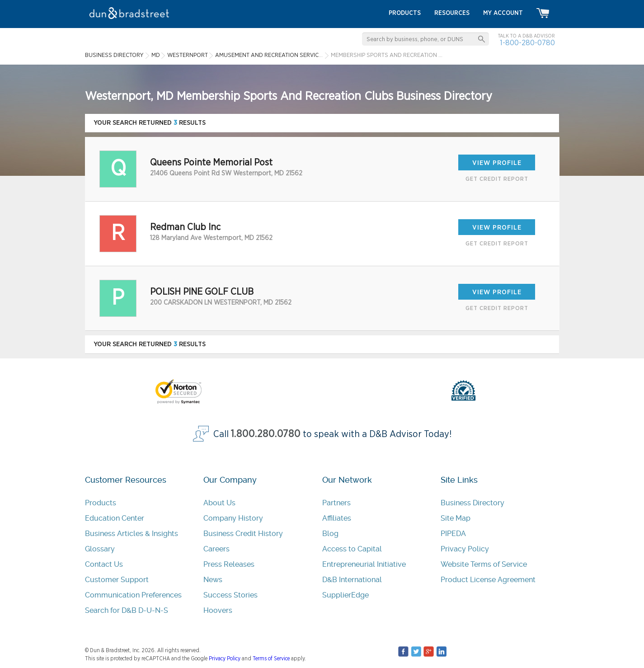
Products (101, 503)
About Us (219, 503)
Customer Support (117, 580)
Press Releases (229, 564)
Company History (233, 518)
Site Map (456, 518)
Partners (336, 503)
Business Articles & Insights (132, 534)
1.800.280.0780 (266, 434)
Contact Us (104, 564)
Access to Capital (352, 549)
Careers (216, 549)
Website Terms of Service (484, 564)
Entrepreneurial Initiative (364, 564)
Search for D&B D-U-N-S (127, 610)
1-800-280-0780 (527, 43)
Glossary (100, 549)
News (213, 580)
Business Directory (472, 503)
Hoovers (218, 610)
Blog (330, 534)
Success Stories (230, 595)
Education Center (115, 518)
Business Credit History (243, 534)
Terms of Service (271, 659)
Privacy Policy (465, 549)
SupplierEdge (346, 595)
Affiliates (337, 518)
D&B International (352, 580)
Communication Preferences (133, 595)
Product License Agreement (488, 580)
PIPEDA (453, 534)
